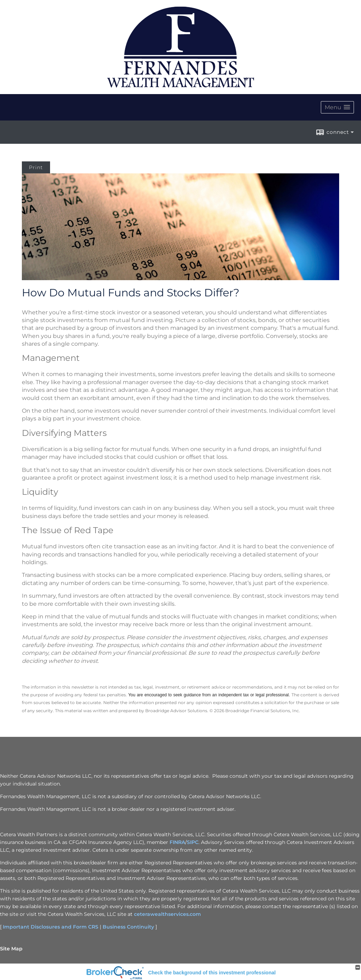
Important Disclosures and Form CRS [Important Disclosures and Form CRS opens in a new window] (51, 927)
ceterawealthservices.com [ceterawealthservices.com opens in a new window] (167, 914)
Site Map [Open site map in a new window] (11, 949)
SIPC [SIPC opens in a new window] (193, 842)
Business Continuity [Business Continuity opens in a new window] (128, 927)
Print (36, 167)
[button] (337, 107)
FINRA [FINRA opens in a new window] (177, 842)
